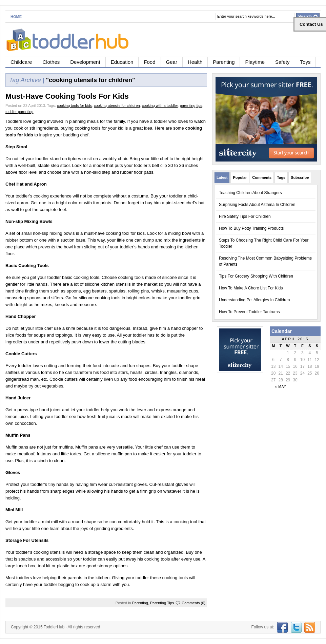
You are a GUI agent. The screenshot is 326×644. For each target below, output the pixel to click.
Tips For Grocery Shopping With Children (256, 276)
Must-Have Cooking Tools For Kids (67, 96)
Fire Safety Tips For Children (245, 216)
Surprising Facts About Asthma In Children (257, 205)
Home (16, 17)
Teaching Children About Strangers (250, 193)
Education (122, 62)
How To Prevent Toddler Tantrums (249, 312)
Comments (262, 177)
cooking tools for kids (74, 106)
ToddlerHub (54, 627)
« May (281, 387)
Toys (305, 62)
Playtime (255, 62)
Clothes (51, 62)
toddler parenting (19, 112)
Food (149, 62)
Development (85, 62)
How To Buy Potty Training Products (251, 228)
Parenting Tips (162, 603)
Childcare (21, 62)
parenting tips (191, 106)
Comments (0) (193, 603)
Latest (222, 177)
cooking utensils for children (117, 106)
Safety (282, 62)
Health (195, 62)
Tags (281, 177)
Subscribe (300, 177)
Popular (240, 177)
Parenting (224, 62)
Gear (172, 62)
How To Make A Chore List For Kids (251, 288)
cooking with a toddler (160, 106)
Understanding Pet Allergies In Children (254, 300)
